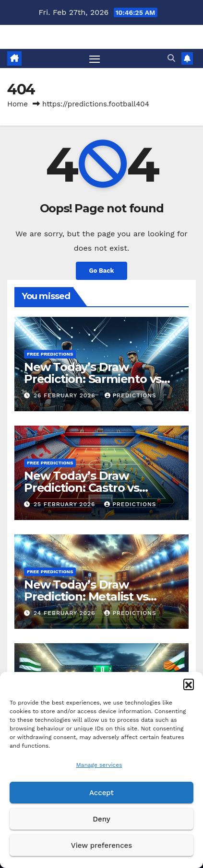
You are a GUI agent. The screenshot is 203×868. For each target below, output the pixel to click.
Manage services (99, 765)
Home (18, 104)
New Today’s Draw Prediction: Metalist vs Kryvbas (86, 596)
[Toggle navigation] (95, 58)
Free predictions (50, 354)
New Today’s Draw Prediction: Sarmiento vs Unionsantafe (93, 379)
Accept (101, 793)
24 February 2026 (66, 613)
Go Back (102, 271)
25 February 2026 (66, 504)
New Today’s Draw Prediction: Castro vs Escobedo (82, 488)
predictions (131, 395)
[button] (189, 684)
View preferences (101, 845)
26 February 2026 (66, 395)
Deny (101, 819)
